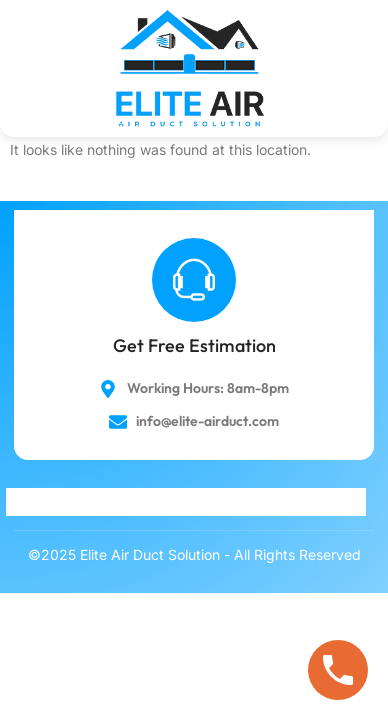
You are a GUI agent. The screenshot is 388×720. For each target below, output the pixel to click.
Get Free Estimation (194, 345)
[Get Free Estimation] (194, 280)
